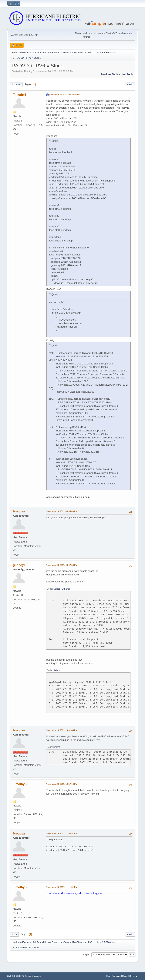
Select (57, 589)
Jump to (86, 954)
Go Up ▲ (134, 976)
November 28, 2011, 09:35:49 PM (62, 511)
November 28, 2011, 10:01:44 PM (62, 730)
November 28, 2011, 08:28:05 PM (65, 95)
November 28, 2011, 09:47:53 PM (62, 565)
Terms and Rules (120, 976)
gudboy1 (19, 565)
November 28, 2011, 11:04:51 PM (62, 833)
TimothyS (20, 95)
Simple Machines (33, 976)
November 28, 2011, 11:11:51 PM (62, 887)
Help (108, 976)
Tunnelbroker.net (124, 33)
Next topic (127, 74)
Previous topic (110, 74)
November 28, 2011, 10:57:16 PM (62, 784)
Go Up (14, 934)
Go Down (16, 84)
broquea (19, 511)
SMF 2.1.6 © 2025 (15, 976)
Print (130, 84)
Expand (65, 589)
